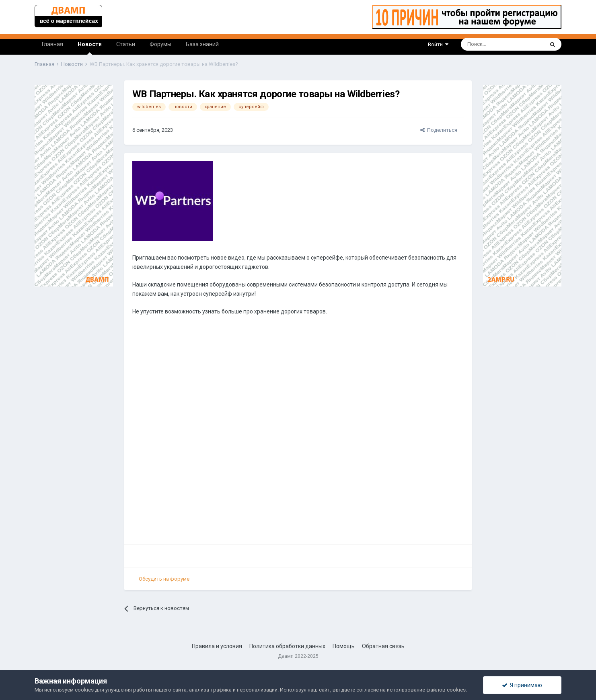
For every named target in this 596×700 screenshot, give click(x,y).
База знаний (202, 44)
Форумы (160, 44)
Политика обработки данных (287, 646)
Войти (438, 44)
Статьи (126, 44)
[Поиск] (480, 44)
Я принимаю (522, 685)
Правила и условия (217, 646)
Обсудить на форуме (164, 579)
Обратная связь (383, 646)
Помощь (344, 646)
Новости (90, 48)
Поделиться (439, 130)
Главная (52, 44)
